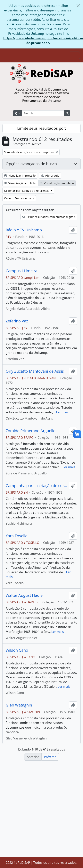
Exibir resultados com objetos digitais (49, 217)
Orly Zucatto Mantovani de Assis (35, 371)
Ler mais (62, 412)
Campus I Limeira (21, 271)
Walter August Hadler (25, 595)
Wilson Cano (17, 650)
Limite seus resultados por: (42, 128)
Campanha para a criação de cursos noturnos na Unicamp (36, 486)
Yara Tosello (17, 536)
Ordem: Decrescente (18, 198)
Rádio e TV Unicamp (24, 230)
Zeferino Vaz (17, 321)
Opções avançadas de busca (31, 164)
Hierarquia (50, 176)
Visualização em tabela (57, 183)
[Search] (43, 113)
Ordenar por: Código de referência (27, 191)
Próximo (50, 757)
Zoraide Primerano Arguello (31, 431)
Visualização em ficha (20, 183)
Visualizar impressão (20, 176)
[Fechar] (78, 6)
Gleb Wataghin (19, 705)
